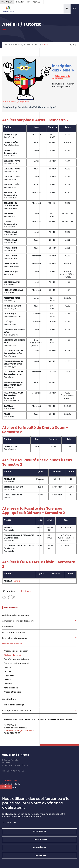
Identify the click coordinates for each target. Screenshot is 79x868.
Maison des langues (32, 45)
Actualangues (11, 688)
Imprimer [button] (9, 591)
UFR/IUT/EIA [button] (6, 2)
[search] (75, 9)
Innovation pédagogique (15, 638)
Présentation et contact (16, 651)
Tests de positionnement (16, 663)
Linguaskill (9, 675)
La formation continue (13, 632)
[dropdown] (67, 9)
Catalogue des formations (15, 615)
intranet (20, 2)
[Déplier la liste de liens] (76, 621)
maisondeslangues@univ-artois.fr (20, 101)
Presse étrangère (12, 692)
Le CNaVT (8, 684)
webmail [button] (36, 2)
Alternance (8, 627)
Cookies (6, 788)
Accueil (7, 45)
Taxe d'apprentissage (13, 705)
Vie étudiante (12, 787)
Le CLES (7, 667)
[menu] (59, 9)
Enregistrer (39, 832)
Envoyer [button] (27, 591)
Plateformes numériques (16, 659)
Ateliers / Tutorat (12, 655)
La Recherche (13, 784)
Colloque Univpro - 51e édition (17, 710)
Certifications (9, 699)
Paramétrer (40, 848)
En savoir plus (9, 823)
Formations (12, 780)
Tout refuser (40, 857)
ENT (28, 2)
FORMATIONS (17, 45)
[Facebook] (4, 597)
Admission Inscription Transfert (18, 621)
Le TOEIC (8, 671)
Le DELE (7, 680)
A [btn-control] (71, 45)
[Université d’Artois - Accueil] (9, 9)
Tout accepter (39, 840)
